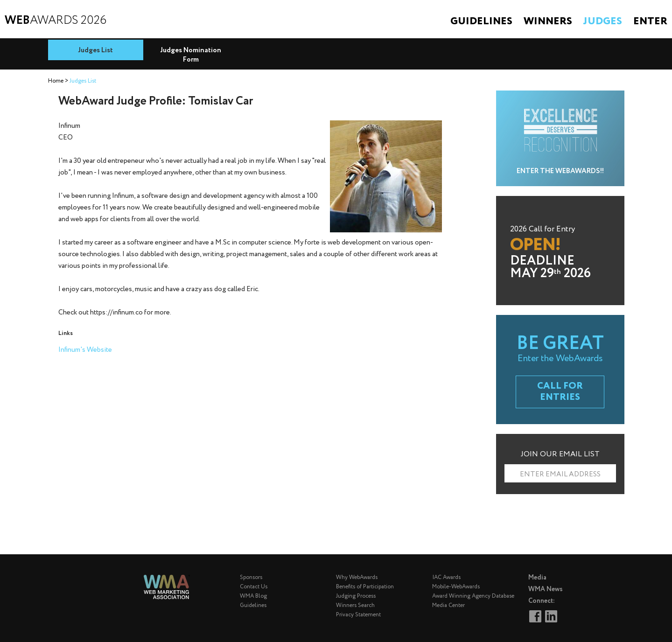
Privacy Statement (358, 615)
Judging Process (356, 596)
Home (56, 81)
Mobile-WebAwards (456, 587)
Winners (548, 21)
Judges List (95, 50)
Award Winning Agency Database (473, 596)
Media (537, 578)
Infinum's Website (85, 350)
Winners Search (355, 605)
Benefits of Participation (365, 587)
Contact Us (254, 587)
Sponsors (251, 577)
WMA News (546, 589)
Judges (603, 21)
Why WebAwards (357, 577)
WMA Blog (253, 596)
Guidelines (481, 21)
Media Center (448, 605)
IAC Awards (446, 577)
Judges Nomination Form (191, 55)
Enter (650, 21)
